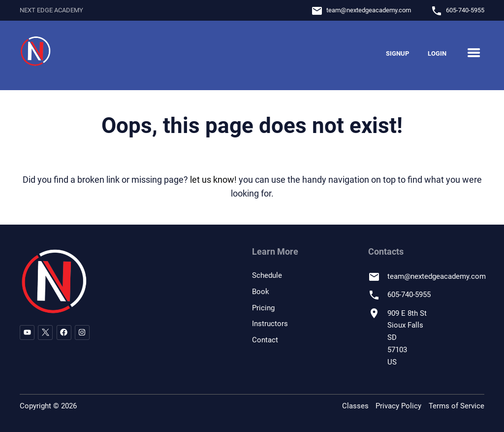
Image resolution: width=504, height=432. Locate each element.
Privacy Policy (398, 406)
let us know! (213, 180)
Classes (355, 406)
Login (437, 53)
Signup (397, 53)
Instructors (270, 324)
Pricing (263, 308)
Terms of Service (457, 406)
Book (261, 292)
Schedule (267, 275)
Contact (265, 340)
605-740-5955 (465, 10)
